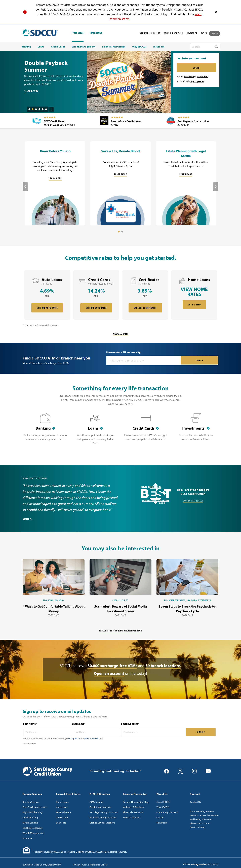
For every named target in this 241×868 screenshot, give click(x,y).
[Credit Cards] (146, 431)
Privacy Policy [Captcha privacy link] (74, 738)
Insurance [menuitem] (159, 47)
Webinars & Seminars (133, 807)
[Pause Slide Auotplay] (52, 108)
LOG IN (215, 33)
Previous (25, 187)
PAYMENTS (192, 33)
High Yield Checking (32, 812)
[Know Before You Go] (55, 183)
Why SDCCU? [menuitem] (139, 47)
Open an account (109, 673)
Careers (160, 817)
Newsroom (162, 823)
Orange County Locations (102, 823)
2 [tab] (33, 109)
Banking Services (31, 802)
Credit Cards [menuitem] (58, 47)
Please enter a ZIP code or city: (124, 352)
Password (189, 76)
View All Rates (121, 334)
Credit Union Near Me (100, 807)
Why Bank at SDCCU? (193, 501)
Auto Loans (62, 807)
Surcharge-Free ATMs (57, 363)
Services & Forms (131, 817)
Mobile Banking (30, 823)
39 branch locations (163, 666)
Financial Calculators (133, 812)
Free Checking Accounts (35, 807)
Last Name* (79, 724)
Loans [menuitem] (41, 47)
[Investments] (196, 431)
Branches (37, 363)
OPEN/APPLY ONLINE (150, 33)
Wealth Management (33, 833)
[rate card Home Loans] (194, 295)
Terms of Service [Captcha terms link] (91, 738)
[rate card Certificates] (145, 295)
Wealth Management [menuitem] (84, 47)
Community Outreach (167, 812)
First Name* (30, 724)
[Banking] (45, 431)
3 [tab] (36, 109)
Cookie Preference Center (95, 865)
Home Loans (62, 802)
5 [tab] (43, 109)
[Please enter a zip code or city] (144, 360)
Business (96, 33)
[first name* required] (47, 732)
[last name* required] (96, 732)
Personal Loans (64, 812)
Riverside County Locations (103, 817)
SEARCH (199, 360)
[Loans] (95, 431)
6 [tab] (46, 109)
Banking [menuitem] (26, 47)
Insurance (27, 838)
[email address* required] (153, 732)
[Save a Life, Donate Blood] (120, 183)
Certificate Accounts (33, 828)
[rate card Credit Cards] (96, 295)
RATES (204, 33)
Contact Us (195, 802)
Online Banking (30, 817)
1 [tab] (29, 109)
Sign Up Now (197, 81)
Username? (203, 76)
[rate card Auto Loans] (47, 295)
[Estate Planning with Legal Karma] (186, 183)
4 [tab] (39, 109)
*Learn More (31, 91)
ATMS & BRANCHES (173, 33)
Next (216, 187)
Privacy (76, 865)
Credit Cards (62, 817)
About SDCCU (163, 802)
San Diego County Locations (104, 812)
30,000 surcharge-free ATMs (112, 666)
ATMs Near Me (97, 802)
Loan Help (61, 823)
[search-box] (205, 47)
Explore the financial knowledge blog (120, 631)
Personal (78, 33)
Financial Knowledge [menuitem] (114, 47)
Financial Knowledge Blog (136, 802)
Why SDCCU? (163, 807)
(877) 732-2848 (197, 827)
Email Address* (130, 724)
